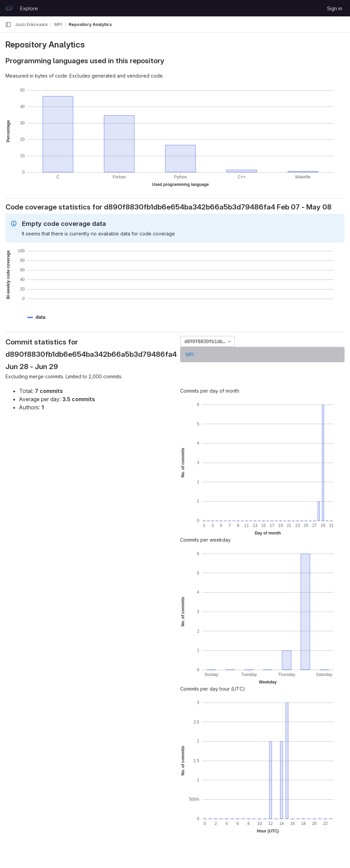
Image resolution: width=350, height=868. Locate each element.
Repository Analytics (90, 24)
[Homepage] (9, 8)
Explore (29, 8)
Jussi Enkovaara (31, 24)
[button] (41, 317)
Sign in (335, 8)
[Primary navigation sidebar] (8, 25)
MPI (190, 355)
